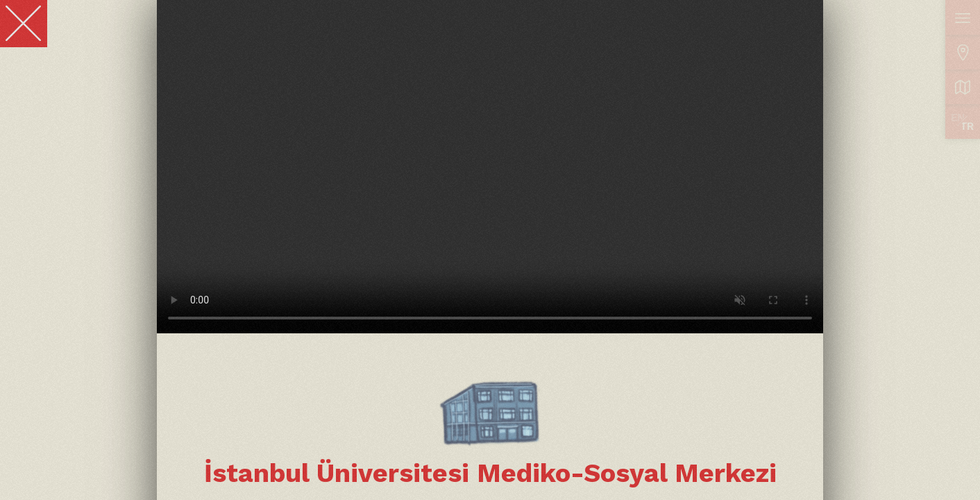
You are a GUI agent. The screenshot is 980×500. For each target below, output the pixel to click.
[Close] (24, 24)
